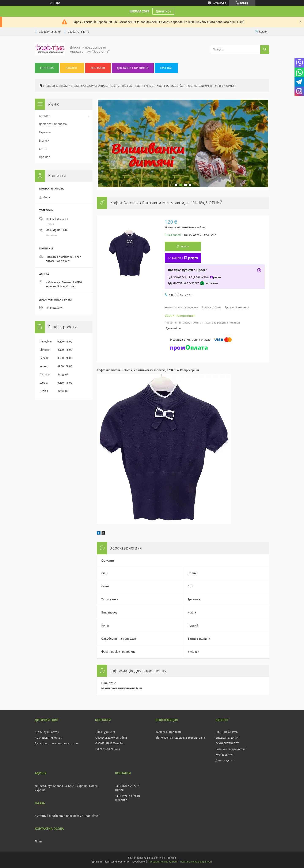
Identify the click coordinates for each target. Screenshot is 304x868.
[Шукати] (265, 50)
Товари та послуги (58, 86)
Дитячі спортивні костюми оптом (56, 743)
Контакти (98, 68)
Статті (43, 149)
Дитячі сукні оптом (47, 732)
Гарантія (45, 132)
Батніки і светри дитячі (231, 749)
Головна (47, 68)
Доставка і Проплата (168, 732)
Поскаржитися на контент (163, 862)
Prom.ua (171, 858)
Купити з (185, 258)
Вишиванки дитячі (227, 738)
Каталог (72, 68)
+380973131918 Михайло (110, 743)
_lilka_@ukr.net (105, 732)
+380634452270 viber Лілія (111, 738)
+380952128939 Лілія (107, 749)
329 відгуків (220, 3)
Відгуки (44, 141)
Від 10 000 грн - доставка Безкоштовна (180, 738)
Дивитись (163, 11)
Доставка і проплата (133, 68)
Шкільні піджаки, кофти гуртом (132, 86)
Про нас (166, 68)
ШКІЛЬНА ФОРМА (227, 732)
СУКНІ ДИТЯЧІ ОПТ (227, 743)
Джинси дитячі (225, 760)
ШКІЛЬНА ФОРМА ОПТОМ (91, 86)
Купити (185, 246)
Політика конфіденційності (196, 862)
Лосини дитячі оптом (49, 738)
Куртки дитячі (225, 755)
